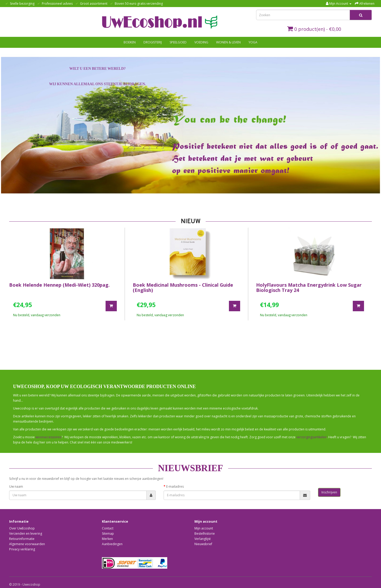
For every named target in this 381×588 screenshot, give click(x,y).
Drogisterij (153, 42)
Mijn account (204, 528)
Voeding (201, 42)
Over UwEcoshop (22, 528)
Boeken (130, 42)
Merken (107, 539)
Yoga (253, 42)
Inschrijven (329, 492)
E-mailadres (175, 486)
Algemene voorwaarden (27, 544)
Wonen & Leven (228, 42)
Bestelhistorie (205, 534)
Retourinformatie (22, 539)
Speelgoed (178, 42)
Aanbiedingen (112, 544)
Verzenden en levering (26, 534)
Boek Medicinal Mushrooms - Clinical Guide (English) (183, 287)
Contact (108, 528)
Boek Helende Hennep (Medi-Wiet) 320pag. (59, 285)
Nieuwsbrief (203, 544)
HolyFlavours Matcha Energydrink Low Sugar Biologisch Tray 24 (309, 287)
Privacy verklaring (22, 549)
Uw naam (16, 486)
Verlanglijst (203, 539)
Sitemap (108, 534)
